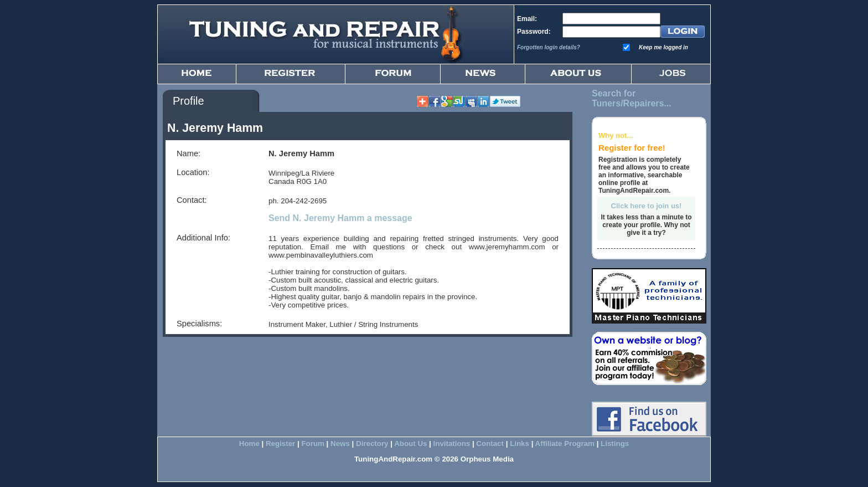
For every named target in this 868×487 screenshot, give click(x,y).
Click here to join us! (647, 206)
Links (520, 444)
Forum (312, 444)
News (340, 444)
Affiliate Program (565, 444)
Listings (615, 444)
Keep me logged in (663, 47)
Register (280, 444)
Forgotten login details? (549, 47)
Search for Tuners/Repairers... (632, 98)
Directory (372, 444)
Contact (490, 444)
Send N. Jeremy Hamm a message (340, 218)
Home (249, 444)
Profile (188, 101)
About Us (410, 444)
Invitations (452, 444)
